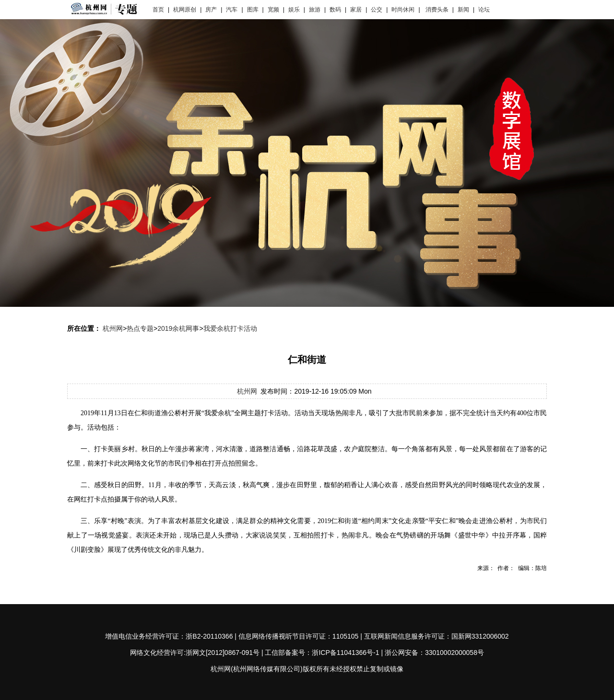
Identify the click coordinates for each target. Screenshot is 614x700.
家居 (356, 10)
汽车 (232, 10)
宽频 (273, 10)
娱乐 (294, 10)
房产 (211, 10)
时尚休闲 (403, 10)
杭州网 (113, 328)
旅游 (315, 10)
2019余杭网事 (178, 328)
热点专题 (140, 328)
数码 (335, 10)
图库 (253, 10)
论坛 (484, 10)
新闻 (463, 10)
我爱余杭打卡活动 (230, 328)
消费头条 (437, 10)
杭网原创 (185, 10)
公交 (377, 10)
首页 (158, 10)
